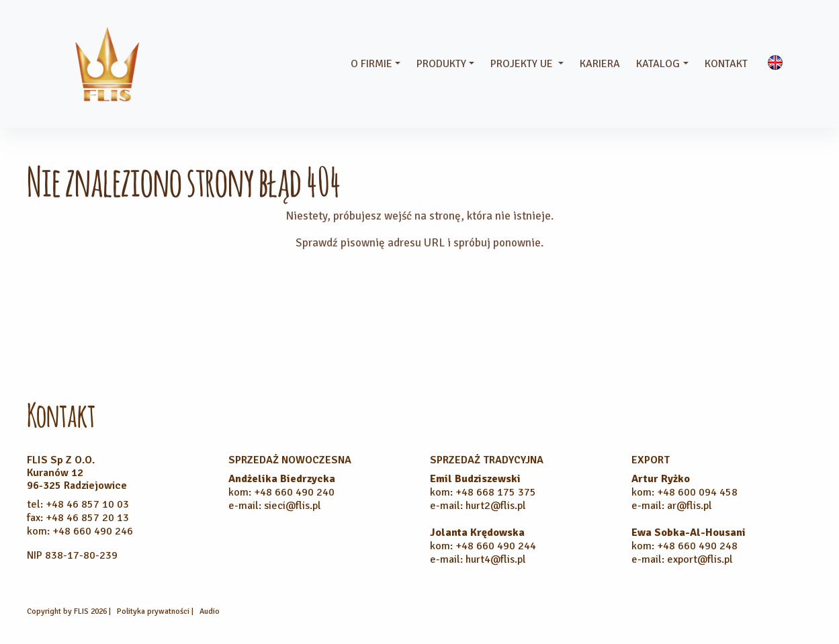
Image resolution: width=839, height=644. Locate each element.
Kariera (600, 64)
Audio (210, 611)
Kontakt (726, 64)
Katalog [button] (658, 64)
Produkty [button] (441, 64)
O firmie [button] (371, 64)
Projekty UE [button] (523, 64)
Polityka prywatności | (156, 611)
